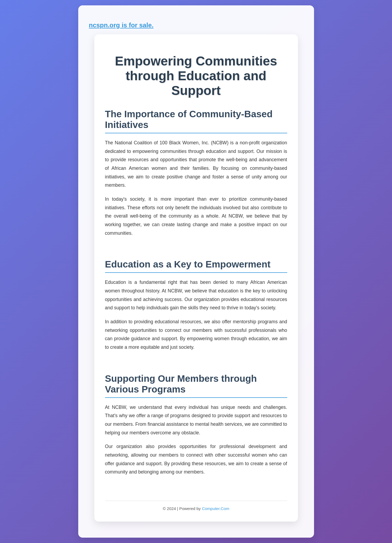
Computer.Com (215, 509)
